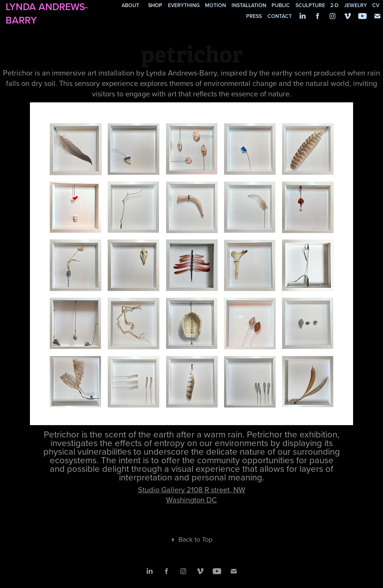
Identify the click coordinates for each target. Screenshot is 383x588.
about (130, 5)
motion (215, 5)
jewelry (356, 5)
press (254, 16)
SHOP (155, 5)
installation (249, 5)
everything (184, 5)
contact (280, 16)
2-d (334, 5)
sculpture (310, 5)
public (281, 5)
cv (376, 5)
